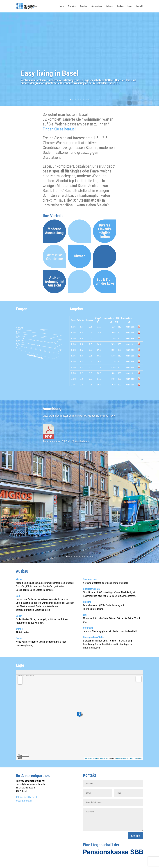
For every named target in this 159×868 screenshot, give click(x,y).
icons (106, 758)
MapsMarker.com (91, 758)
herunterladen (82, 441)
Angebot (84, 6)
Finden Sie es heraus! (59, 129)
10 (90, 557)
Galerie (109, 6)
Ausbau (120, 6)
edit (140, 758)
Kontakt (140, 6)
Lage (130, 6)
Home (61, 6)
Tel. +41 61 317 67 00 (27, 797)
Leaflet (101, 758)
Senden (136, 836)
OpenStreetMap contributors (127, 758)
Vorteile (72, 6)
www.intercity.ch (24, 801)
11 (93, 557)
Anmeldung (97, 6)
